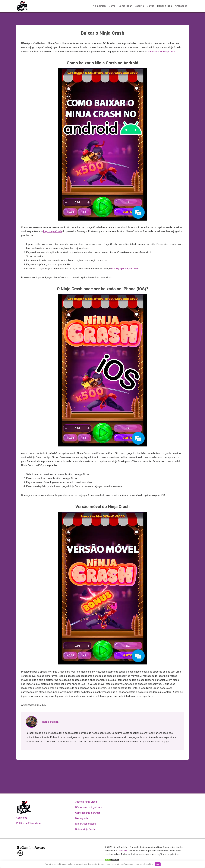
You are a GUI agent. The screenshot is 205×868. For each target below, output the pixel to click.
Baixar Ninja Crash (85, 829)
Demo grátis (82, 818)
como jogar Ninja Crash (125, 268)
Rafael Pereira (51, 722)
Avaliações (181, 6)
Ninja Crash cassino (86, 824)
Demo (112, 6)
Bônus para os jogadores (89, 807)
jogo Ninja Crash (53, 231)
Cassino (139, 6)
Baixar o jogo (165, 6)
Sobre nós (22, 818)
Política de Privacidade (28, 823)
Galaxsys (122, 851)
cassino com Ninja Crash (162, 52)
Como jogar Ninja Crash (88, 813)
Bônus (151, 6)
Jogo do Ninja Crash (86, 802)
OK (158, 864)
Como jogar (125, 6)
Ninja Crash (99, 6)
